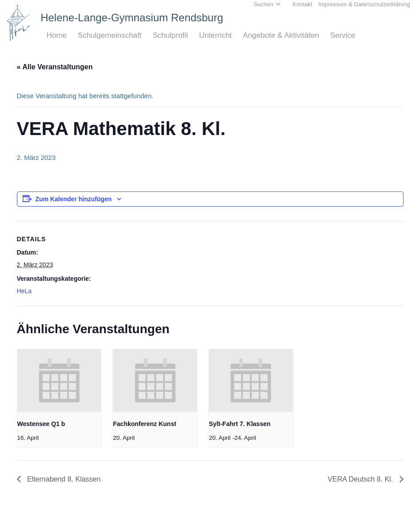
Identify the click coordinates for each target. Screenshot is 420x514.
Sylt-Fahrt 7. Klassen (240, 424)
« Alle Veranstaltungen (55, 67)
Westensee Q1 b (41, 424)
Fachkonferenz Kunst (144, 424)
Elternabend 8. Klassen (63, 479)
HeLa (24, 291)
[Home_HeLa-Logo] (19, 22)
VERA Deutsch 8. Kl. (361, 479)
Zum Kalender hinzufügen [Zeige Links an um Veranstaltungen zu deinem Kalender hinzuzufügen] (74, 199)
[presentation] (59, 381)
